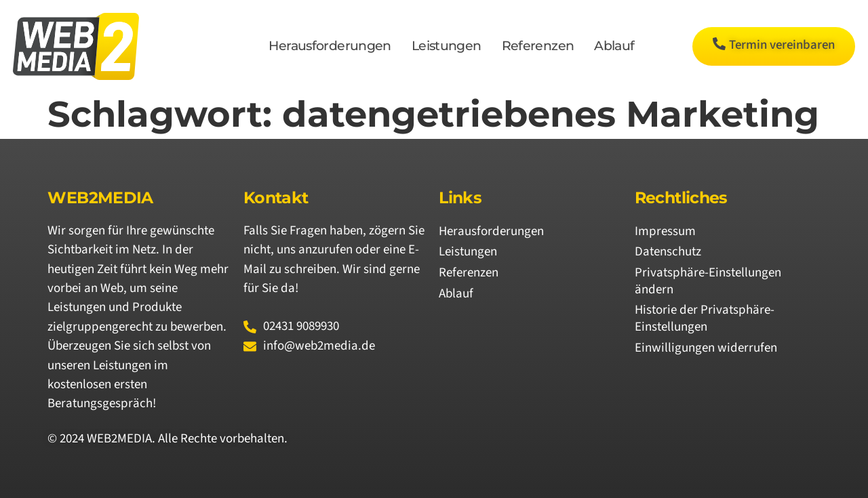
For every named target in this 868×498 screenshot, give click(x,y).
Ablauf (614, 46)
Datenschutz (668, 252)
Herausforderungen (330, 46)
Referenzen (538, 46)
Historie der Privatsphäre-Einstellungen (705, 318)
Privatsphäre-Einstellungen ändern (708, 281)
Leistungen (447, 46)
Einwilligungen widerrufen (706, 348)
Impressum (665, 231)
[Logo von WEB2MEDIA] (76, 46)
